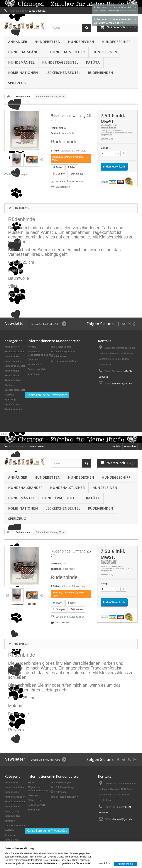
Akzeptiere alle (125, 864)
